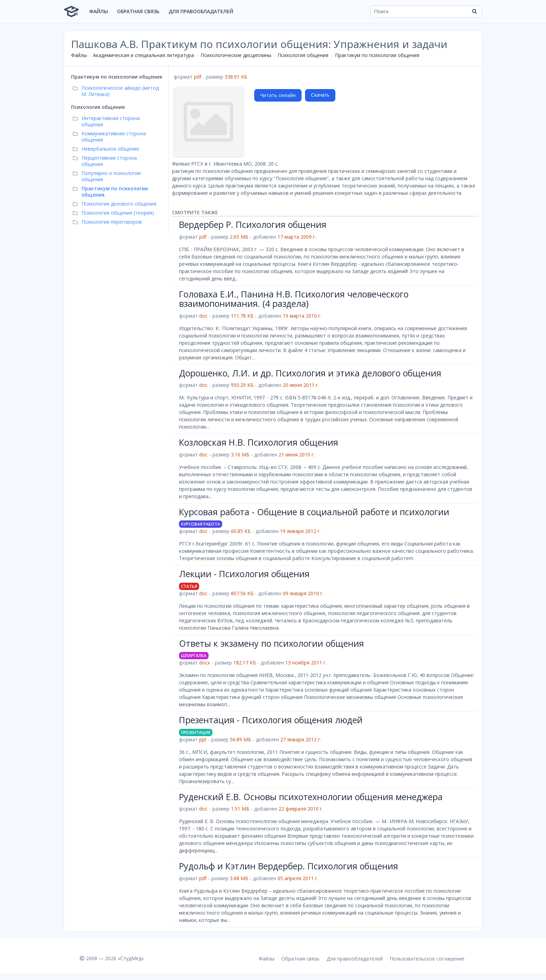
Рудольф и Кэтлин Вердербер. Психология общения (288, 866)
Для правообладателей (201, 11)
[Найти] (474, 11)
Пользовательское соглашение (427, 959)
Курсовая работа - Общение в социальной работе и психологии (314, 512)
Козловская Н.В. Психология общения (259, 442)
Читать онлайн (278, 95)
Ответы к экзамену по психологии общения (271, 643)
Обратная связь (138, 11)
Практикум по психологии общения (377, 55)
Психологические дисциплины (236, 55)
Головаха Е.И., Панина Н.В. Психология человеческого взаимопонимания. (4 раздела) (294, 299)
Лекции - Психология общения (244, 574)
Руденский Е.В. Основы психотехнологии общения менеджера (311, 797)
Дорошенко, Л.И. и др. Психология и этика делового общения (310, 373)
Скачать (320, 95)
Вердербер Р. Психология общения (253, 224)
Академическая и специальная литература (143, 55)
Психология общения (303, 55)
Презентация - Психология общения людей (271, 720)
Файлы (99, 11)
